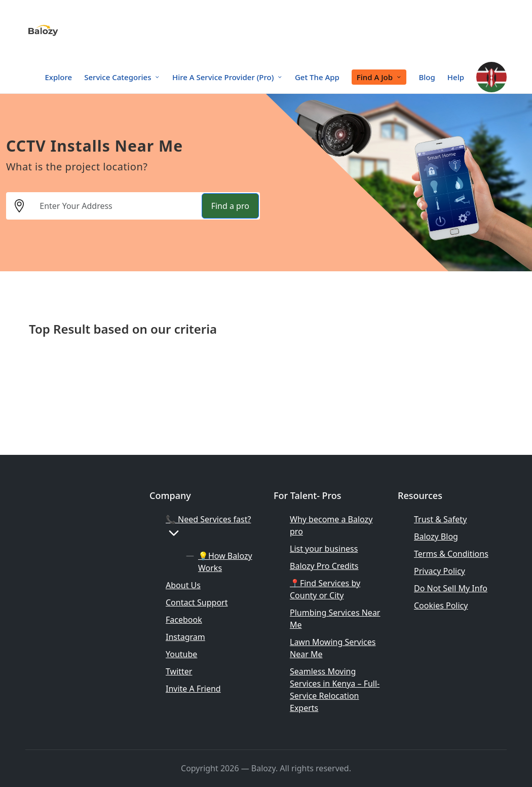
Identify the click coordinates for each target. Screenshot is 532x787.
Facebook (184, 620)
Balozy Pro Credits (324, 566)
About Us (183, 585)
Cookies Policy (441, 605)
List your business (324, 549)
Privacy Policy (440, 571)
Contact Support (197, 602)
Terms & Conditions (451, 554)
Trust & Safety (440, 519)
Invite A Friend (193, 689)
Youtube (181, 654)
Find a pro (230, 206)
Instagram (185, 637)
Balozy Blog (436, 536)
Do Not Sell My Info (451, 588)
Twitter (179, 671)
